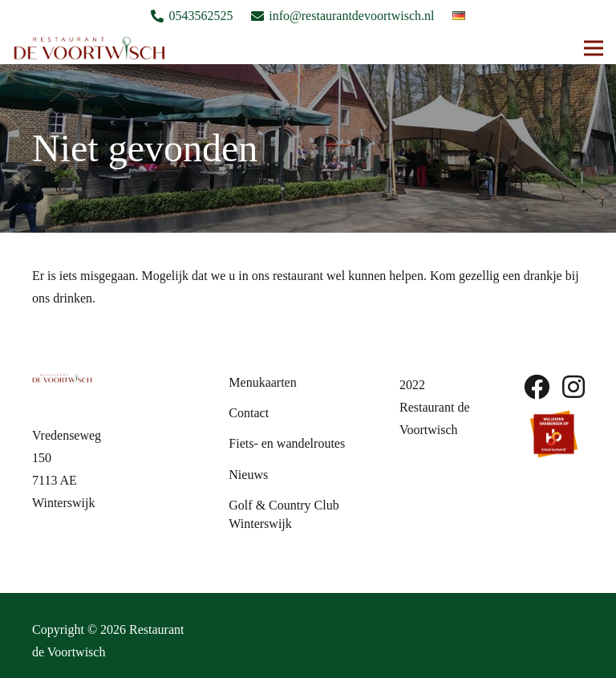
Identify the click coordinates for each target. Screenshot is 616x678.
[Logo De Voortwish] (89, 48)
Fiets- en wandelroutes (287, 443)
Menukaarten (262, 382)
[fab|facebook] (537, 387)
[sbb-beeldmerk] (554, 434)
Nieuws (248, 475)
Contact (249, 413)
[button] (594, 48)
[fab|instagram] (573, 387)
